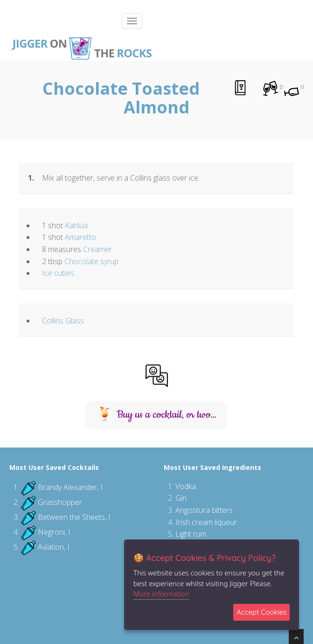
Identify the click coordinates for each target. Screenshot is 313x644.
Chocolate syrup (91, 261)
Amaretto (80, 237)
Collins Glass (63, 321)
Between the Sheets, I (74, 517)
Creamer (97, 249)
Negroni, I (54, 532)
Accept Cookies (261, 612)
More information (161, 594)
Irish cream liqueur (206, 522)
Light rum (191, 534)
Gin (181, 498)
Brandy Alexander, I (70, 487)
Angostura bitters (204, 510)
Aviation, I (54, 547)
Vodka (186, 486)
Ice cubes (58, 273)
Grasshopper (60, 502)
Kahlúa (76, 225)
